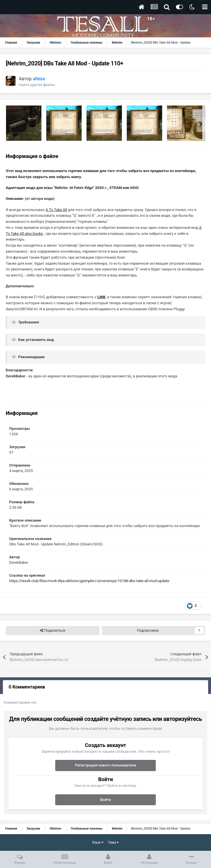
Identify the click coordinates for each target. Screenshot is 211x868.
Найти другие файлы (37, 85)
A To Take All (56, 210)
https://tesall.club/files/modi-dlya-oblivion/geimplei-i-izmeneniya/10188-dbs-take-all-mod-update (89, 581)
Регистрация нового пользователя (106, 765)
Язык (98, 842)
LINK (101, 297)
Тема (113, 842)
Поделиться (52, 631)
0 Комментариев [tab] (27, 687)
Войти (106, 800)
